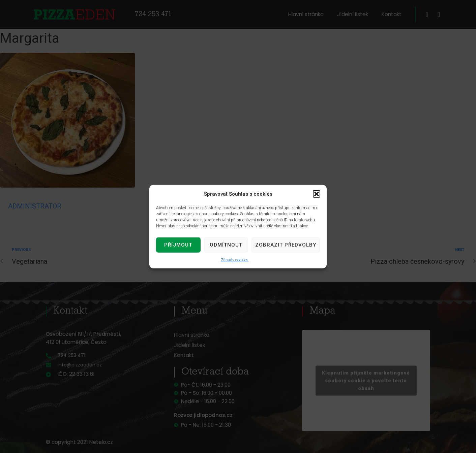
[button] (317, 194)
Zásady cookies (235, 260)
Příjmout (178, 245)
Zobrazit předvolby (286, 245)
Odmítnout (226, 245)
